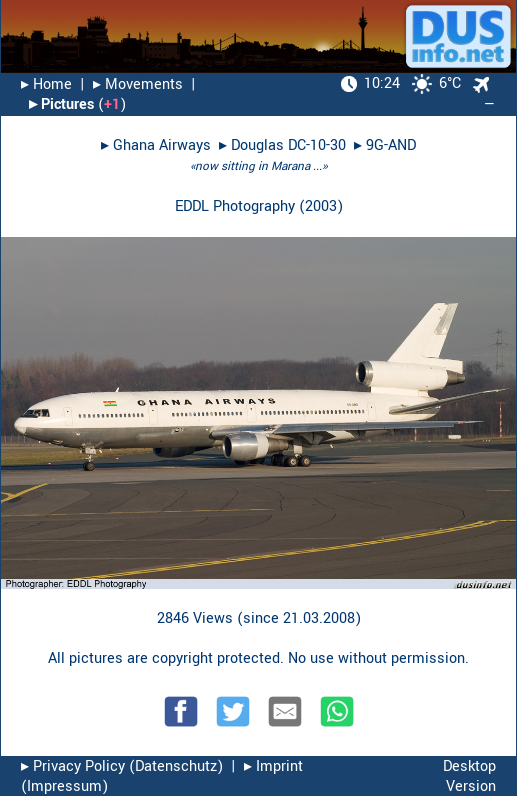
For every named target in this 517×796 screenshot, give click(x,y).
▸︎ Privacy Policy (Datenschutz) (122, 766)
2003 (321, 206)
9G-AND (391, 145)
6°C (401, 83)
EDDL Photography (235, 206)
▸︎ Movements (138, 84)
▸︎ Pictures (61, 104)
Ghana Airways (162, 145)
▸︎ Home (46, 84)
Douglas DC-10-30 (288, 145)
